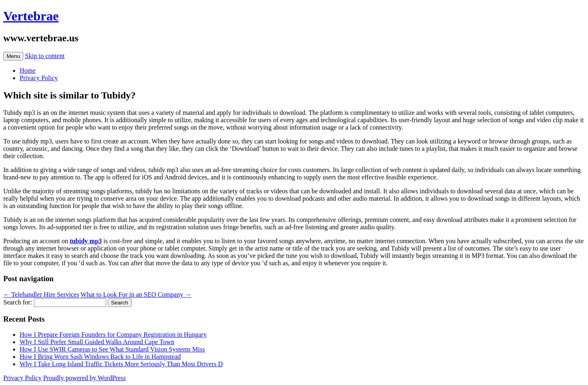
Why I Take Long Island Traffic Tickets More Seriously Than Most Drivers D (121, 364)
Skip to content (45, 56)
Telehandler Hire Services (41, 294)
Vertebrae (31, 16)
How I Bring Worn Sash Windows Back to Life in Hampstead (100, 357)
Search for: (18, 302)
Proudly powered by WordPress (85, 378)
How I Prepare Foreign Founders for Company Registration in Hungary (113, 335)
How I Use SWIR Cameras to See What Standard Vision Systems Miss (112, 349)
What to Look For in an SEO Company (136, 294)
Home (28, 71)
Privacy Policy (39, 78)
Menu (13, 56)
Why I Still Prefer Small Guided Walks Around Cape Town (97, 342)
